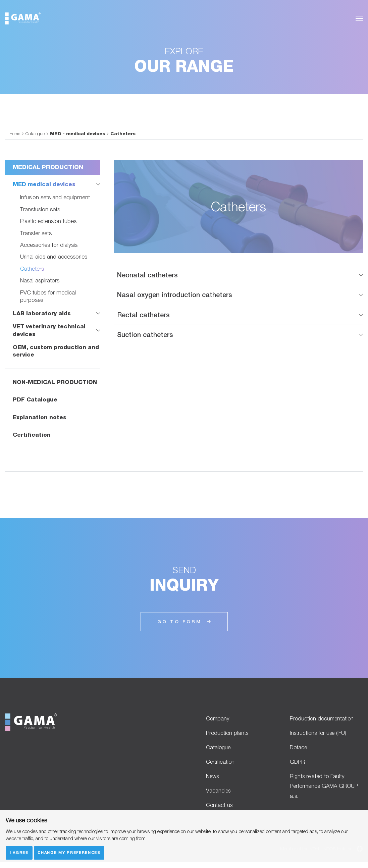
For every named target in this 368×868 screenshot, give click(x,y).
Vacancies (219, 795)
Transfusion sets (40, 209)
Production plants (228, 735)
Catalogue (36, 133)
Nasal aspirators (40, 281)
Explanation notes (40, 418)
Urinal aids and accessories (54, 257)
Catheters (32, 268)
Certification (32, 436)
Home (15, 133)
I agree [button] (19, 852)
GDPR (298, 765)
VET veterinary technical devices (50, 330)
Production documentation (323, 720)
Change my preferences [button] (70, 852)
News (213, 780)
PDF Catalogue (35, 400)
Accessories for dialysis (49, 245)
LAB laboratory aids (42, 313)
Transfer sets (36, 233)
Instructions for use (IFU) (319, 735)
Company (218, 720)
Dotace (299, 750)
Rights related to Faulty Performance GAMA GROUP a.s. (325, 790)
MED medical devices (45, 184)
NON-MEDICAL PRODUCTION (56, 383)
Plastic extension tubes (48, 221)
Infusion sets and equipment (55, 197)
